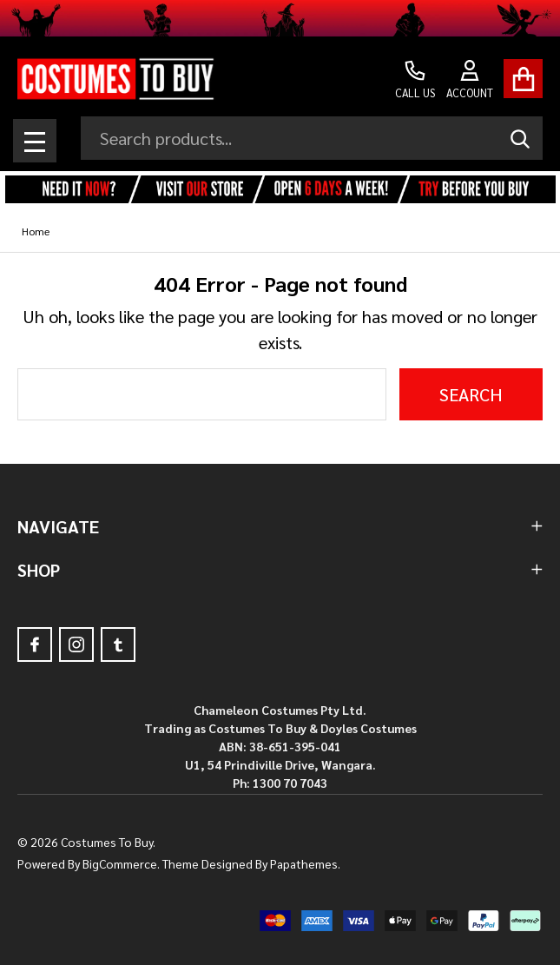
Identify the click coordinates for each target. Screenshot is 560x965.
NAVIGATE (280, 526)
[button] (280, 190)
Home (36, 231)
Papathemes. (305, 863)
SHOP (280, 570)
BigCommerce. (121, 863)
